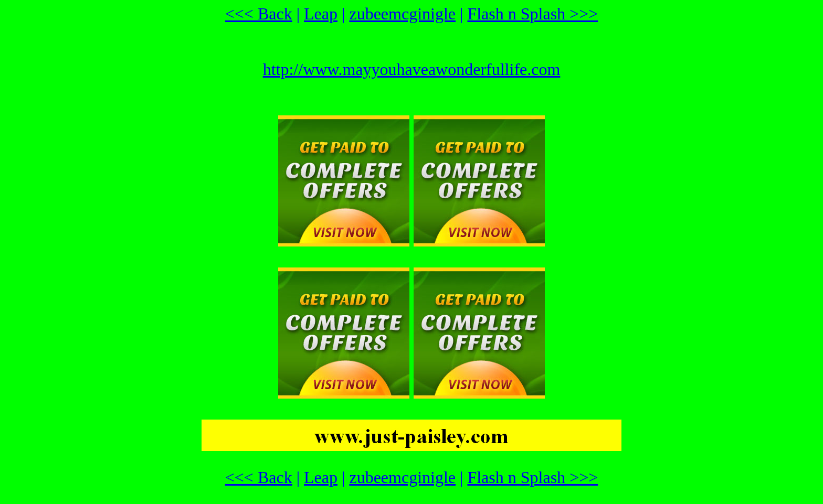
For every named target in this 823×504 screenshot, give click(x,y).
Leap (321, 14)
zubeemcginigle (402, 14)
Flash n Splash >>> (532, 14)
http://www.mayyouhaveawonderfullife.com (412, 69)
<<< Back (259, 14)
